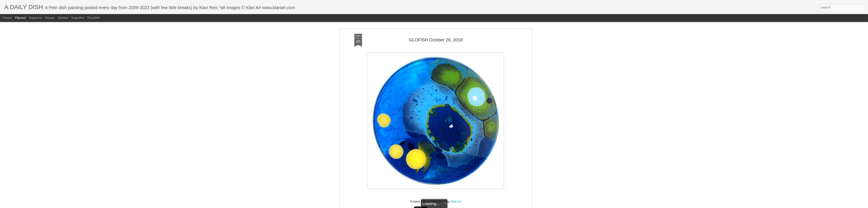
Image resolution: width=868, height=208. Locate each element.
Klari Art (456, 197)
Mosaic (50, 18)
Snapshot (78, 18)
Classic (7, 18)
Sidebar (63, 18)
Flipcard (20, 18)
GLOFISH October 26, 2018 (436, 36)
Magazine (35, 18)
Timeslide (93, 18)
